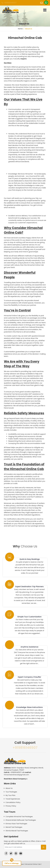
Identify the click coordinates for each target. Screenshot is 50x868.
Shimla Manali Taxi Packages (17, 831)
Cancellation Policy (13, 802)
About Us (9, 788)
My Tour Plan (10, 795)
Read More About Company (16, 779)
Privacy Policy (11, 806)
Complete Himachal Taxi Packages (19, 817)
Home (20, 29)
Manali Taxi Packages (14, 827)
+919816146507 (9, 3)
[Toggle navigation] (45, 10)
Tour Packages (11, 792)
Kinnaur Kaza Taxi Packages (16, 824)
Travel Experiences (13, 799)
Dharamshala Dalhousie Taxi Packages (21, 820)
